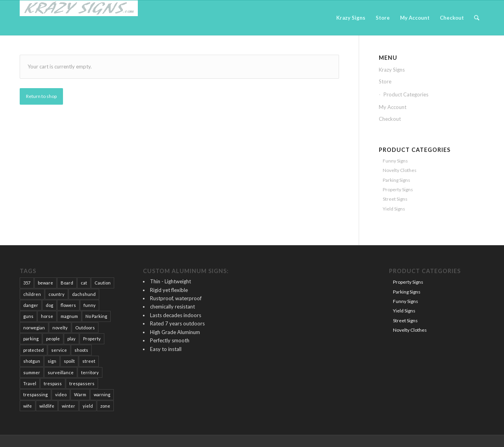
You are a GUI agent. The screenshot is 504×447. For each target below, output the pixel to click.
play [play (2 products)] (71, 339)
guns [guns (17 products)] (28, 316)
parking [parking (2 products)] (31, 339)
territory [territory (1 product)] (90, 372)
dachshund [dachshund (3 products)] (84, 294)
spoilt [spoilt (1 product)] (69, 361)
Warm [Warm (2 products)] (80, 394)
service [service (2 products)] (59, 350)
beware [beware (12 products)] (45, 283)
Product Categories (406, 94)
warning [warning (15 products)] (102, 394)
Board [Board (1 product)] (67, 283)
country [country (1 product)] (57, 294)
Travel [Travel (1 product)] (30, 383)
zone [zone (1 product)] (105, 406)
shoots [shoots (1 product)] (81, 350)
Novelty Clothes (400, 170)
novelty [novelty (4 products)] (60, 328)
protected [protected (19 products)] (33, 350)
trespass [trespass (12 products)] (53, 383)
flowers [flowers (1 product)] (68, 305)
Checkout (390, 119)
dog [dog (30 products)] (49, 305)
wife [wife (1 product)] (28, 406)
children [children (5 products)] (32, 294)
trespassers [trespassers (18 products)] (82, 383)
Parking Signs (397, 180)
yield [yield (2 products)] (88, 406)
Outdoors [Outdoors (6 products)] (85, 328)
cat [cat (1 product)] (84, 283)
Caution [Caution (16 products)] (103, 283)
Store (385, 81)
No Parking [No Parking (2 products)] (96, 316)
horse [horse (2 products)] (47, 316)
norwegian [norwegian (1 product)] (34, 328)
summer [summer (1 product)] (32, 372)
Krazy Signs (392, 70)
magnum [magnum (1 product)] (69, 316)
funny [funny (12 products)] (90, 305)
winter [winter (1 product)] (69, 406)
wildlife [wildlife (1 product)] (47, 406)
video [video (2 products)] (61, 394)
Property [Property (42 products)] (92, 339)
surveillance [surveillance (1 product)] (61, 372)
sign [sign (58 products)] (52, 361)
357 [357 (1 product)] (27, 283)
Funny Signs (395, 161)
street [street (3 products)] (89, 361)
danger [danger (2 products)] (31, 305)
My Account (393, 107)
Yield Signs (394, 209)
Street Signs (395, 199)
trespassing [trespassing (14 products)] (35, 394)
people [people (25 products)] (53, 339)
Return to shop (41, 96)
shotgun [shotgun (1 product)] (32, 361)
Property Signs (398, 189)
